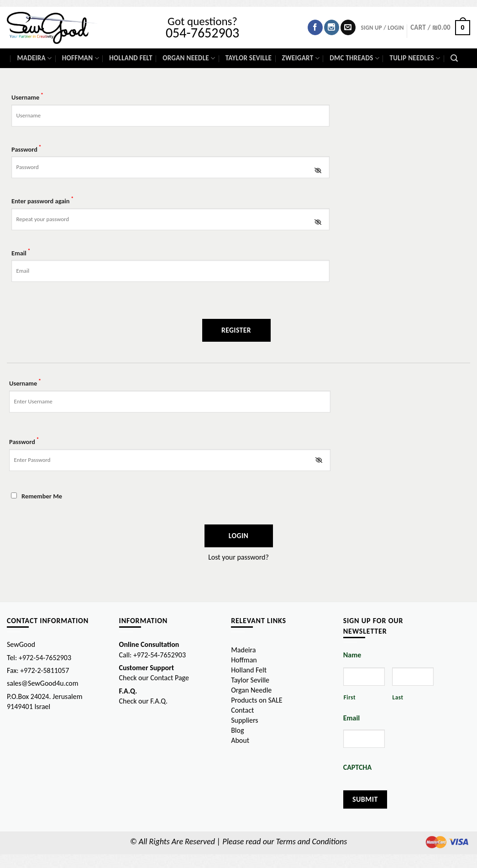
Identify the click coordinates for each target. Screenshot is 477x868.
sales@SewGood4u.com (43, 683)
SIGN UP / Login (382, 28)
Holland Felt (131, 58)
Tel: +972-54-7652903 (39, 658)
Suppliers (244, 720)
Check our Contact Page (154, 678)
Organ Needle (189, 58)
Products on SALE (257, 700)
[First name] (364, 677)
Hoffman (81, 58)
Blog (237, 730)
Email (21, 252)
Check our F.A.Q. (144, 701)
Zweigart (301, 58)
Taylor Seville (249, 58)
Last (398, 697)
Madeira (34, 58)
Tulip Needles (415, 58)
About (240, 740)
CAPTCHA (357, 767)
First (350, 697)
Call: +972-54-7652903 (153, 655)
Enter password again (42, 200)
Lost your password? (238, 557)
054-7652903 (202, 33)
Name (352, 655)
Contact (242, 710)
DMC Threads (354, 58)
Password (26, 149)
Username (27, 97)
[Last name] (413, 677)
